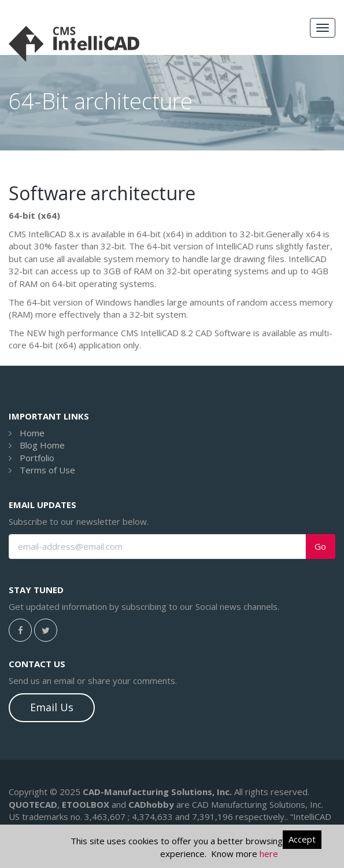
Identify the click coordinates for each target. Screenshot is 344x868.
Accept (302, 839)
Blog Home (42, 445)
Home (32, 433)
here (269, 854)
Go (320, 547)
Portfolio (37, 458)
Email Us (52, 707)
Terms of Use (47, 470)
